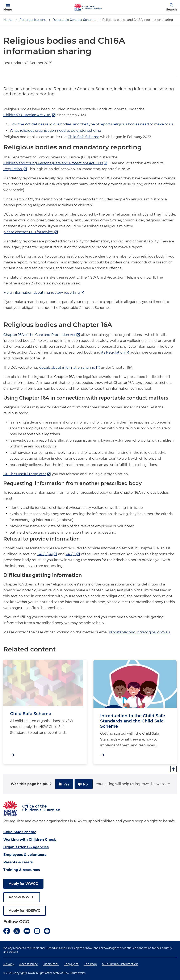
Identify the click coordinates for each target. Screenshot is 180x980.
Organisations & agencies (26, 847)
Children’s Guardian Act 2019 (30, 115)
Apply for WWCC (23, 884)
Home (8, 20)
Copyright (71, 964)
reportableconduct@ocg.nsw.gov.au (140, 632)
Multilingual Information (120, 964)
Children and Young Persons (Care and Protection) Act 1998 (55, 163)
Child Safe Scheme (83, 137)
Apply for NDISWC (25, 911)
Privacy (9, 964)
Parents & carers (18, 862)
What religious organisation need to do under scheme (55, 131)
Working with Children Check (30, 840)
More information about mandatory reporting (44, 293)
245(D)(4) (47, 554)
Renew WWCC (22, 897)
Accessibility (28, 964)
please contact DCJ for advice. (31, 232)
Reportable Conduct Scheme (74, 20)
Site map (90, 964)
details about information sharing (70, 368)
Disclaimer (51, 964)
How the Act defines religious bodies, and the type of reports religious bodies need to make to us (91, 124)
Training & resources (22, 870)
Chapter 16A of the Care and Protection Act (42, 335)
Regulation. (15, 169)
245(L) (73, 554)
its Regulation (115, 353)
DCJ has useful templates (27, 474)
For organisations (33, 20)
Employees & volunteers (25, 855)
